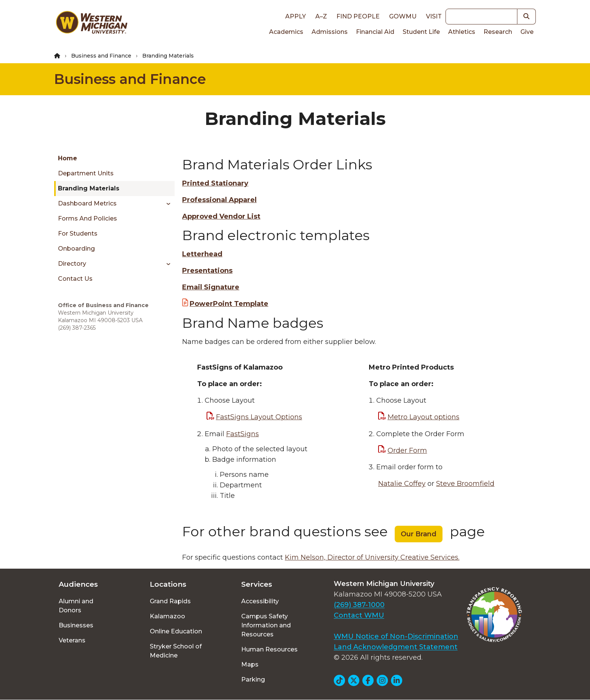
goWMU (403, 16)
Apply (296, 16)
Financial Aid (375, 32)
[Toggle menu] (166, 204)
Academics (286, 32)
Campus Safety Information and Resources (266, 625)
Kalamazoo (167, 616)
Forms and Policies (87, 218)
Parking (253, 679)
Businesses (76, 625)
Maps (250, 664)
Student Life (421, 32)
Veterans (72, 640)
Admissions (330, 32)
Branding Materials (89, 188)
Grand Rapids (170, 601)
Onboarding (76, 249)
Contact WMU (359, 615)
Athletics (462, 32)
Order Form (407, 450)
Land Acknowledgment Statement (396, 647)
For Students (78, 234)
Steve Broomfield (465, 484)
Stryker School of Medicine (176, 651)
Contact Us (75, 279)
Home (68, 158)
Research (498, 32)
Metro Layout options (423, 417)
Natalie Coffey (402, 484)
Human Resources (269, 649)
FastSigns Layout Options (259, 417)
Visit (434, 16)
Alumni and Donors (76, 606)
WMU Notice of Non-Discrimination (396, 636)
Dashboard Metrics (87, 203)
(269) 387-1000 (359, 605)
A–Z (321, 16)
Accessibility (260, 601)
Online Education (176, 631)
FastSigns (243, 434)
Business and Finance (101, 56)
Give (527, 32)
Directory (72, 264)
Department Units (86, 173)
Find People (358, 16)
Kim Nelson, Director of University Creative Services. (372, 557)
